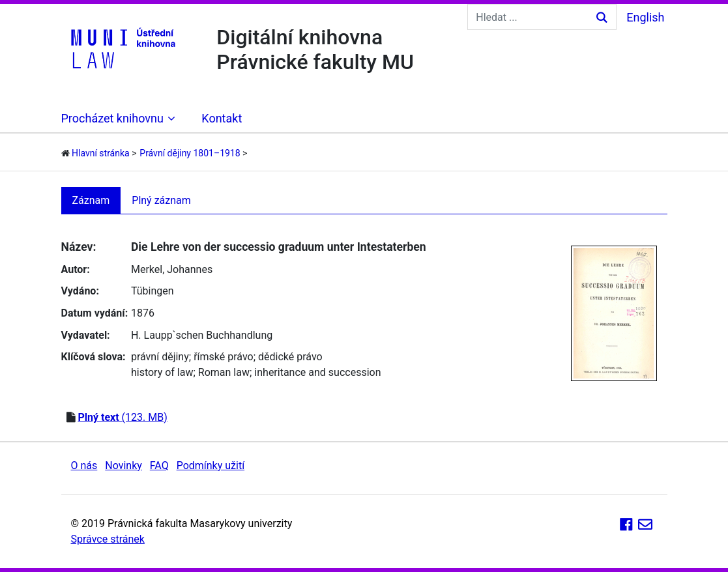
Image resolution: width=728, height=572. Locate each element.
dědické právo (290, 357)
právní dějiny (160, 357)
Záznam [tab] (91, 200)
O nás (84, 465)
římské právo (224, 357)
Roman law (224, 372)
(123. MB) (122, 417)
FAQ (159, 465)
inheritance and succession (317, 372)
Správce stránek (108, 539)
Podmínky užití (211, 465)
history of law (162, 372)
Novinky (124, 465)
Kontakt (222, 118)
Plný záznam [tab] (161, 200)
